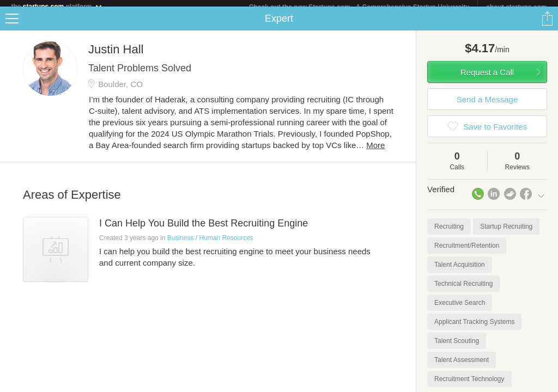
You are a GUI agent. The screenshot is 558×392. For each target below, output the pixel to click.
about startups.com (516, 7)
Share (547, 25)
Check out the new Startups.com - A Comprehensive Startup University (359, 7)
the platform (57, 6)
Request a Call (487, 79)
